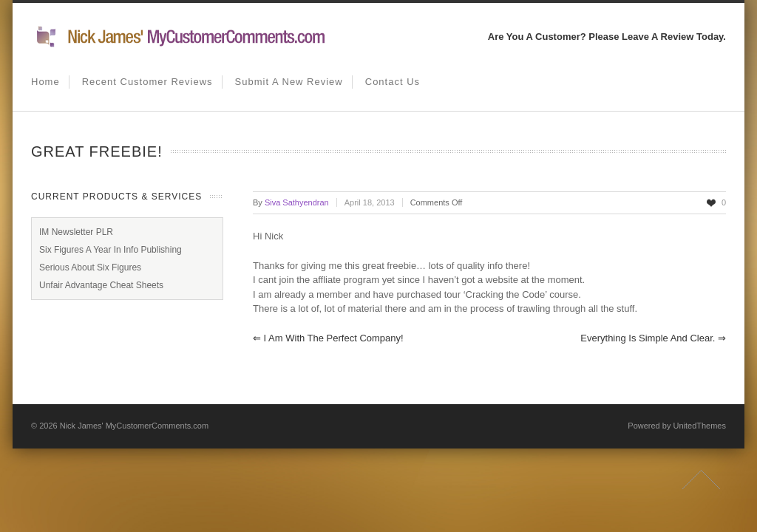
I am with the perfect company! (328, 338)
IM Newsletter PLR (76, 232)
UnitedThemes (699, 426)
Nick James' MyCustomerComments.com (134, 426)
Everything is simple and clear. (653, 338)
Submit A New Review (289, 82)
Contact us (393, 82)
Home (45, 82)
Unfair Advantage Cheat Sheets (101, 285)
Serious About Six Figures (90, 267)
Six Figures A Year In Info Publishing (111, 250)
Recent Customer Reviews (147, 82)
